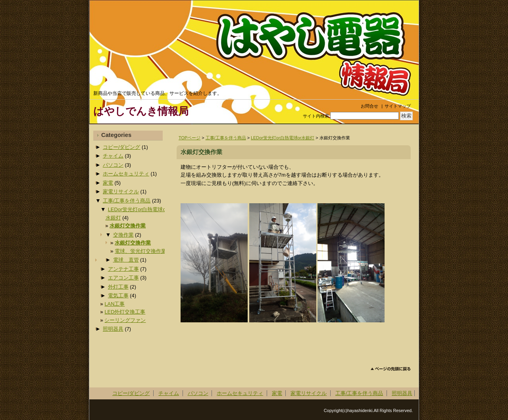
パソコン (113, 165)
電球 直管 (126, 260)
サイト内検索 (316, 116)
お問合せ (369, 106)
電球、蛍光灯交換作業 (140, 251)
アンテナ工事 (123, 269)
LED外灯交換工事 (125, 312)
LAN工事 (114, 304)
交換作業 (123, 235)
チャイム (113, 156)
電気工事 (118, 296)
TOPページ (190, 138)
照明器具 (113, 329)
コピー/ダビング (122, 147)
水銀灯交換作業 (128, 226)
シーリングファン (125, 320)
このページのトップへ (391, 369)
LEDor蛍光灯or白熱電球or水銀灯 (283, 138)
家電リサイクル (121, 192)
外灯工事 (118, 287)
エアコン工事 (123, 278)
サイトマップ (398, 106)
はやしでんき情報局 (141, 111)
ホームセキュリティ (126, 174)
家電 (108, 183)
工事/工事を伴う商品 (226, 138)
